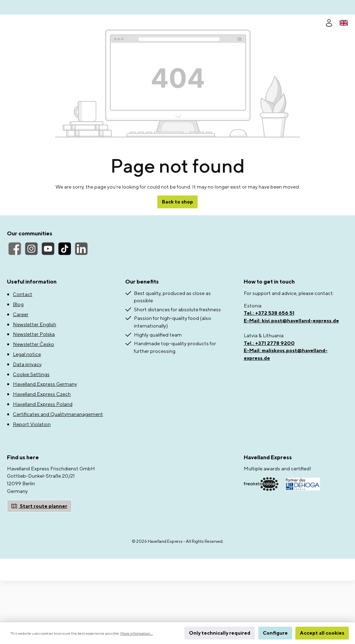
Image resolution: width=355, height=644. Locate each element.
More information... (137, 633)
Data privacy (27, 405)
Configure (275, 633)
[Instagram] (31, 290)
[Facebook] (15, 290)
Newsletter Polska (34, 375)
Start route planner (39, 546)
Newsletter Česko (33, 385)
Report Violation (32, 465)
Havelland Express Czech (42, 435)
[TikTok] (65, 290)
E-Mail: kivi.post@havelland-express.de (291, 361)
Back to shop (177, 243)
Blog (18, 345)
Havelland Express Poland (43, 445)
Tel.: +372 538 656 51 (269, 354)
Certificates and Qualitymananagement (58, 455)
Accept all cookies (322, 633)
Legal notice (27, 395)
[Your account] (329, 22)
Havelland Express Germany (45, 425)
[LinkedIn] (81, 290)
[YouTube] (48, 290)
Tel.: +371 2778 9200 (269, 384)
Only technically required (220, 633)
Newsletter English (34, 365)
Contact (23, 335)
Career (21, 355)
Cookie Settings (31, 415)
